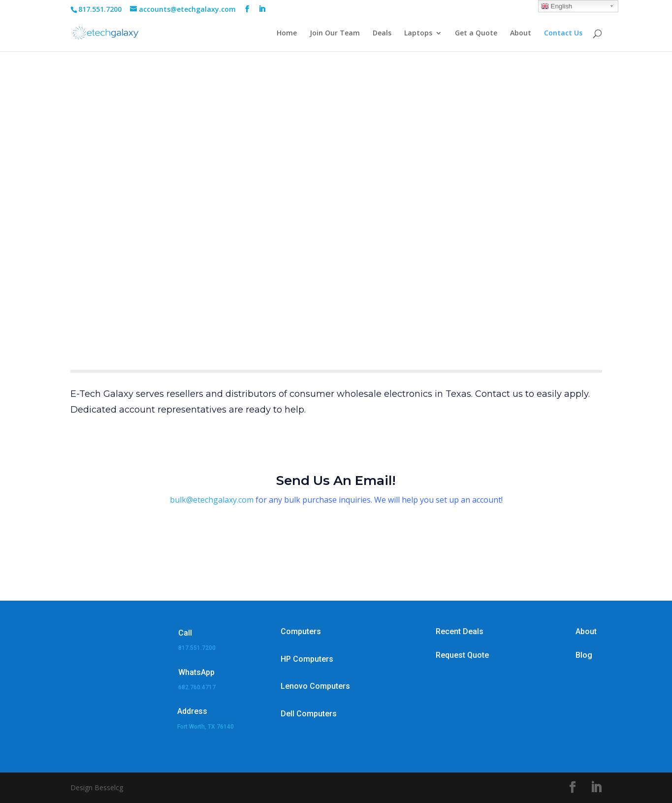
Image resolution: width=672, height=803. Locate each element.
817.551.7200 (197, 648)
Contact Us (563, 33)
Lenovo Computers (315, 686)
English (557, 6)
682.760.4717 (197, 687)
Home (287, 33)
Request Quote (462, 655)
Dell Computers (309, 714)
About (521, 33)
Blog (584, 655)
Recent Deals (460, 631)
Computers (301, 631)
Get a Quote (476, 33)
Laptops (418, 33)
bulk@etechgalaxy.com (212, 500)
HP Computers (307, 659)
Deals (382, 33)
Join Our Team (335, 33)
